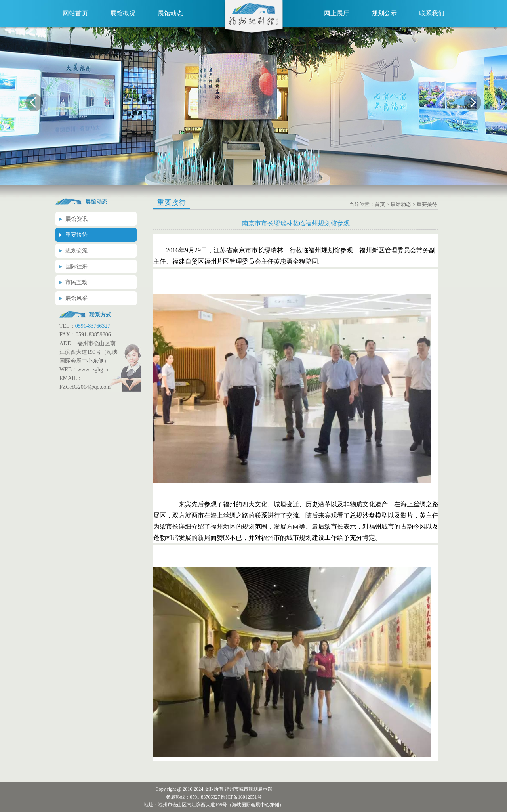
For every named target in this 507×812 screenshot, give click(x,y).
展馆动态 (170, 13)
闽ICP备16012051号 (241, 797)
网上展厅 (337, 13)
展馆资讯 (76, 219)
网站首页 (75, 13)
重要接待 (76, 235)
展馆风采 (76, 298)
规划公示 (384, 13)
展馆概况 (123, 13)
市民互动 (76, 282)
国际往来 (76, 267)
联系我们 (432, 13)
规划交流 (76, 251)
